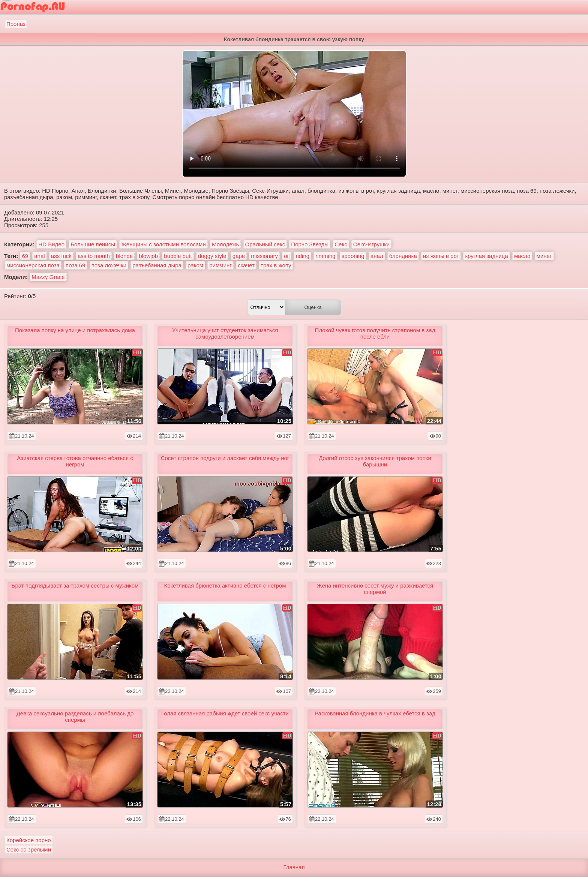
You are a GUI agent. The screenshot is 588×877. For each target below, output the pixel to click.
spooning (353, 256)
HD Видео (51, 244)
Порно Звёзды (310, 244)
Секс (341, 244)
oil (287, 256)
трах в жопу (276, 265)
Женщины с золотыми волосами (163, 244)
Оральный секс (265, 244)
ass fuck (61, 256)
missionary (264, 256)
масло (522, 256)
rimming (325, 256)
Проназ (16, 24)
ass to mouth (94, 256)
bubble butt (178, 256)
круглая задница (486, 256)
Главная (294, 867)
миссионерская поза (33, 265)
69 (25, 256)
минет (544, 256)
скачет (246, 265)
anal (39, 256)
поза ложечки (109, 265)
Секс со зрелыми (29, 849)
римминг (220, 265)
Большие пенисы (93, 244)
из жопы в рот (441, 256)
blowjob (148, 256)
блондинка (403, 256)
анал (377, 256)
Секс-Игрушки (371, 244)
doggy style (212, 256)
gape (239, 256)
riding (302, 256)
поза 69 (75, 265)
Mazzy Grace (48, 277)
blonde (124, 256)
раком (195, 265)
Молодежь (225, 244)
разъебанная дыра (157, 265)
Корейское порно (29, 840)
